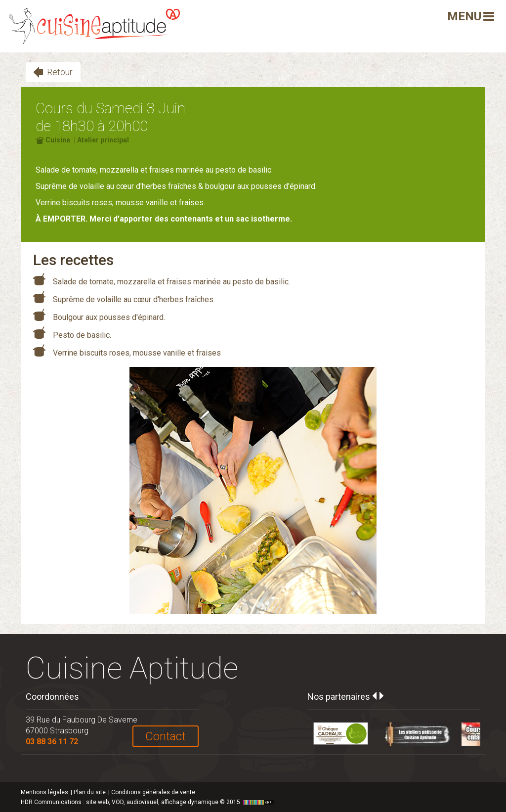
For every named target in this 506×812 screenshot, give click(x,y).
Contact (166, 736)
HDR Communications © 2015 (149, 802)
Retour (60, 72)
